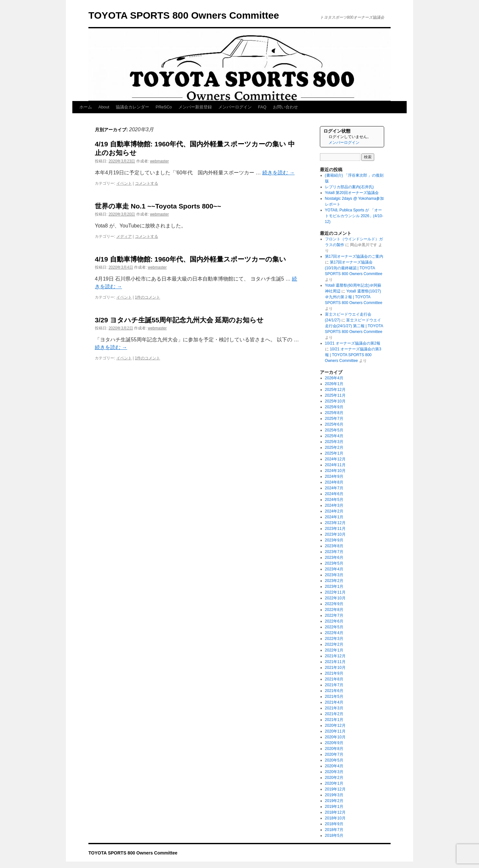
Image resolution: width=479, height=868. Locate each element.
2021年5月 (334, 697)
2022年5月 (334, 627)
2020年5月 (334, 760)
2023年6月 (334, 558)
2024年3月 (334, 505)
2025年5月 (334, 430)
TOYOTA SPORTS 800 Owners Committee (184, 15)
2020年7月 (334, 754)
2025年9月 (334, 407)
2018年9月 (334, 824)
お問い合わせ (285, 107)
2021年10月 (335, 668)
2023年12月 (335, 523)
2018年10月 (335, 818)
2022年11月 (335, 592)
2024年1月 (334, 517)
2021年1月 (334, 720)
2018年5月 (334, 836)
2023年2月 (334, 581)
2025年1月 (334, 453)
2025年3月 (334, 442)
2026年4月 (334, 378)
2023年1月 (334, 586)
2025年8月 (334, 413)
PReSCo (164, 107)
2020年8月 (334, 749)
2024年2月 (334, 511)
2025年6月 (334, 424)
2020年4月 (334, 766)
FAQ (262, 107)
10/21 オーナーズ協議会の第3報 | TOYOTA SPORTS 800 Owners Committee (353, 355)
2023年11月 (335, 529)
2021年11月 (335, 662)
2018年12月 (335, 812)
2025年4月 (334, 436)
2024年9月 (334, 476)
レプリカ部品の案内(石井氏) (349, 187)
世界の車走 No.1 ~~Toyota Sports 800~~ (158, 206)
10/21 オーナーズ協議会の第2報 (353, 343)
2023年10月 (335, 534)
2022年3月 (334, 639)
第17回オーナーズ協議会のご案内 (354, 256)
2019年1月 (334, 807)
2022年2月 (334, 644)
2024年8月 (334, 482)
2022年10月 (335, 598)
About (104, 107)
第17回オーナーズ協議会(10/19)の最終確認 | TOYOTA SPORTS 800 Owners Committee (354, 268)
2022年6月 (334, 621)
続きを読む (278, 173)
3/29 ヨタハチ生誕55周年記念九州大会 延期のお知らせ (179, 320)
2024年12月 (335, 459)
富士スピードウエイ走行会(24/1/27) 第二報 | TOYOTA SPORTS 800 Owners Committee (354, 326)
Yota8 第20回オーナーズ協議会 (352, 193)
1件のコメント (148, 297)
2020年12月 (335, 725)
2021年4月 (334, 702)
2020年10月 (335, 737)
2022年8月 (334, 610)
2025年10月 (335, 401)
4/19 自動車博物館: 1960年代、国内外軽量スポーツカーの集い (190, 259)
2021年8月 (334, 679)
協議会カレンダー (132, 107)
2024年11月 (335, 465)
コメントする (147, 183)
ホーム (86, 107)
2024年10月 (335, 471)
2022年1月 (334, 650)
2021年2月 (334, 714)
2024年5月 (334, 500)
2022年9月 (334, 604)
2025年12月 (335, 390)
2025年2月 (334, 448)
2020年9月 (334, 743)
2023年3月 (334, 575)
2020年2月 (334, 778)
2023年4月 (334, 569)
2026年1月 (334, 384)
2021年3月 (334, 708)
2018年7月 (334, 830)
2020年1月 (334, 783)
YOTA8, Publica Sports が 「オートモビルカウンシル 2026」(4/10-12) (354, 216)
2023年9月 (334, 540)
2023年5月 (334, 563)
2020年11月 (335, 731)
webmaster (159, 161)
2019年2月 (334, 801)
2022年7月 (334, 615)
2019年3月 (334, 795)
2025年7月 (334, 419)
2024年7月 (334, 488)
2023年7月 (334, 552)
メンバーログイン (235, 107)
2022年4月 (334, 633)
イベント (124, 183)
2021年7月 (334, 685)
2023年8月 (334, 546)
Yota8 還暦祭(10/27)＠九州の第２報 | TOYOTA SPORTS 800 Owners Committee (354, 297)
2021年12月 (335, 656)
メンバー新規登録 (195, 107)
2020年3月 (334, 772)
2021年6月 (334, 691)
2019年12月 (335, 789)
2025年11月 (335, 395)
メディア (124, 236)
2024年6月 (334, 494)
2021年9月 (334, 673)
